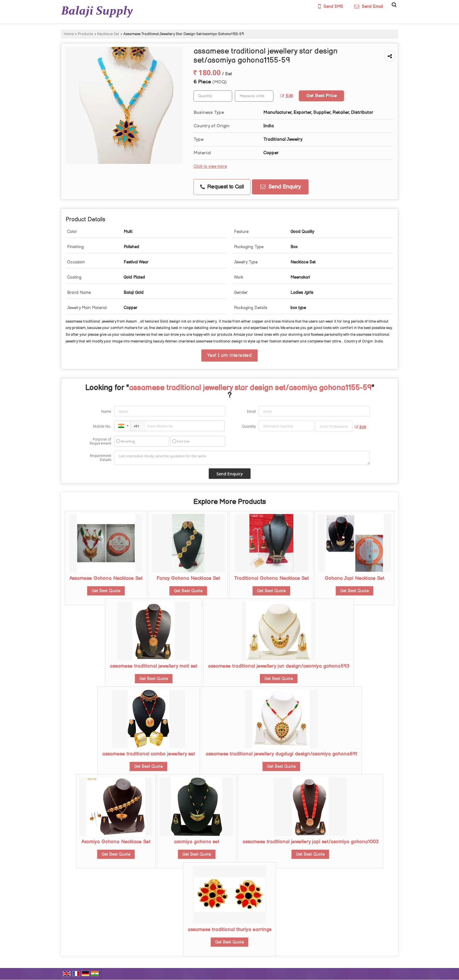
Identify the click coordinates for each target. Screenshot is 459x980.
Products (85, 34)
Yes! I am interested (229, 355)
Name (106, 411)
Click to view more (210, 167)
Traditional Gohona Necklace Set (271, 578)
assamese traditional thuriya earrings (229, 930)
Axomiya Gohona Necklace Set (116, 842)
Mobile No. (102, 426)
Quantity (249, 426)
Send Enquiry (280, 187)
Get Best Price (321, 96)
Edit (287, 96)
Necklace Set (108, 34)
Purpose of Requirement (101, 441)
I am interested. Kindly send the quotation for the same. (242, 458)
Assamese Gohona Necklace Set (106, 578)
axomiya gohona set (197, 842)
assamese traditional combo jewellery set (149, 754)
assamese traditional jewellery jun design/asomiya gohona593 (279, 666)
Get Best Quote (106, 591)
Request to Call (222, 187)
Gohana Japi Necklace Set (354, 578)
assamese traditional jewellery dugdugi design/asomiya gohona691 (281, 754)
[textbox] (254, 96)
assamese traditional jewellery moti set (154, 666)
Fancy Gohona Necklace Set (188, 578)
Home (69, 34)
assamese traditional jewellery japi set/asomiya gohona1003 (310, 842)
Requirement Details (101, 458)
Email (251, 411)
